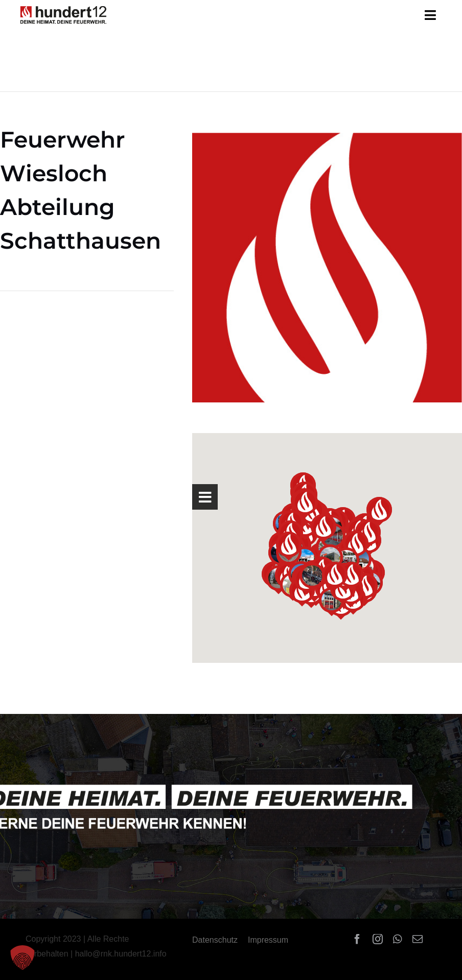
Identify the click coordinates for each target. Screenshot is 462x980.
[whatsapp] (398, 939)
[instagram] (378, 939)
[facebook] (357, 939)
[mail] (418, 939)
